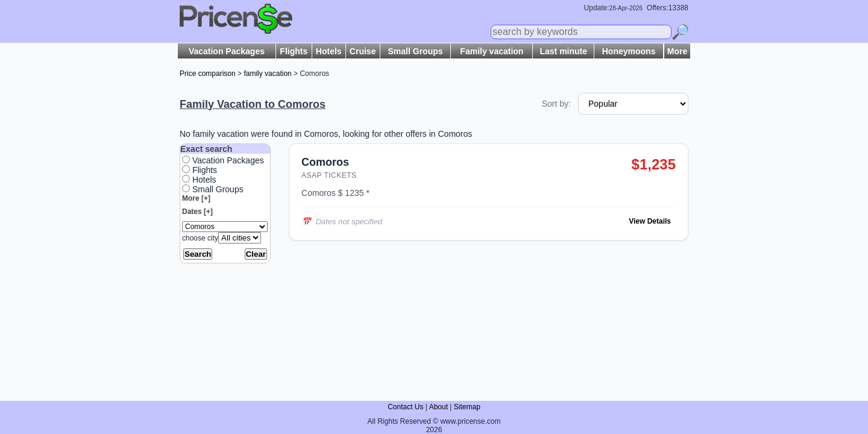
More (677, 51)
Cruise (363, 51)
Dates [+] (197, 212)
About (439, 407)
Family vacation (492, 51)
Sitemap (467, 407)
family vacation (267, 74)
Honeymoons (629, 51)
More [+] (196, 198)
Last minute (563, 51)
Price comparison (208, 74)
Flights (294, 51)
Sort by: (556, 104)
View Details (650, 221)
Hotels (329, 51)
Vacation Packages (227, 51)
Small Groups (416, 51)
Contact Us (405, 407)
